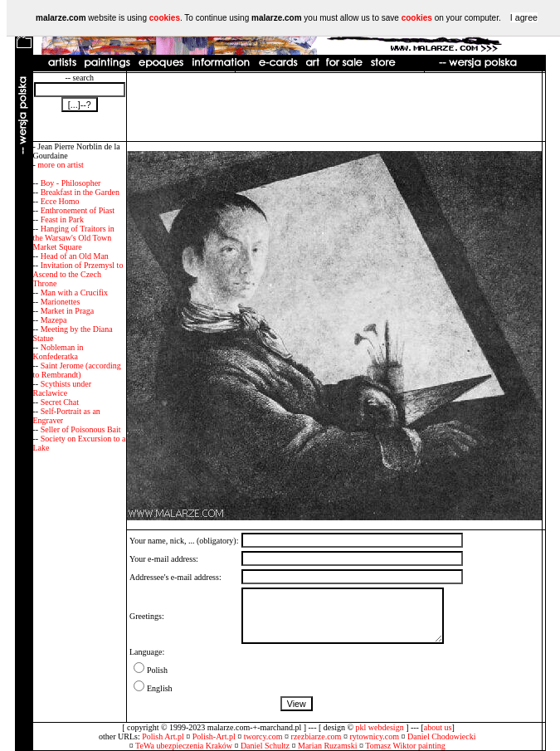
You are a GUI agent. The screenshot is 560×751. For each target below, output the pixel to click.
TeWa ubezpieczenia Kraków (184, 746)
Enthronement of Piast (78, 210)
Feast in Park (62, 219)
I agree (524, 17)
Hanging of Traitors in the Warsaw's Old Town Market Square (74, 238)
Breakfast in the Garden (80, 192)
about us (438, 727)
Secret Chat (60, 402)
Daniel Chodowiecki (441, 736)
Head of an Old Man (75, 256)
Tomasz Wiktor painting (405, 746)
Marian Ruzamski (327, 746)
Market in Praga (67, 311)
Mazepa (54, 320)
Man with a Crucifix (74, 293)
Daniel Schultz (265, 746)
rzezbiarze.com (317, 736)
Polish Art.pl (163, 736)
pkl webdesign (380, 727)
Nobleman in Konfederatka (58, 352)
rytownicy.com (374, 736)
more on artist (61, 165)
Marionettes (61, 302)
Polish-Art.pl (214, 736)
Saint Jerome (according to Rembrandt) (77, 370)
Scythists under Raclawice (63, 388)
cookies (165, 18)
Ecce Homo (60, 201)
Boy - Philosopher (71, 183)
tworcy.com (263, 736)
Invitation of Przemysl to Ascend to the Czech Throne (78, 274)
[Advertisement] (334, 107)
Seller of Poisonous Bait (81, 429)
